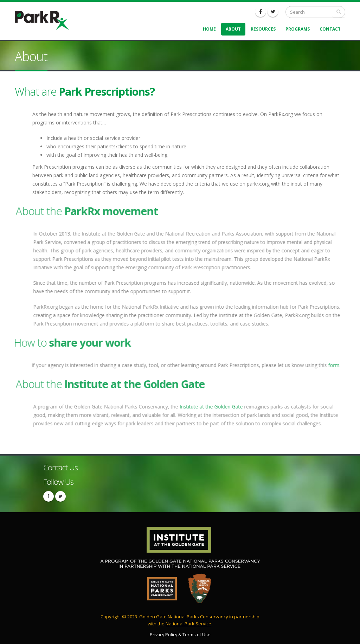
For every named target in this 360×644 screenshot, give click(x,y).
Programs (298, 29)
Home (209, 29)
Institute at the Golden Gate (214, 407)
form (330, 365)
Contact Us (60, 467)
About (233, 29)
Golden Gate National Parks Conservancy (184, 617)
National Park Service (188, 624)
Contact (330, 29)
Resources (263, 29)
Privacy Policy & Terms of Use (180, 635)
